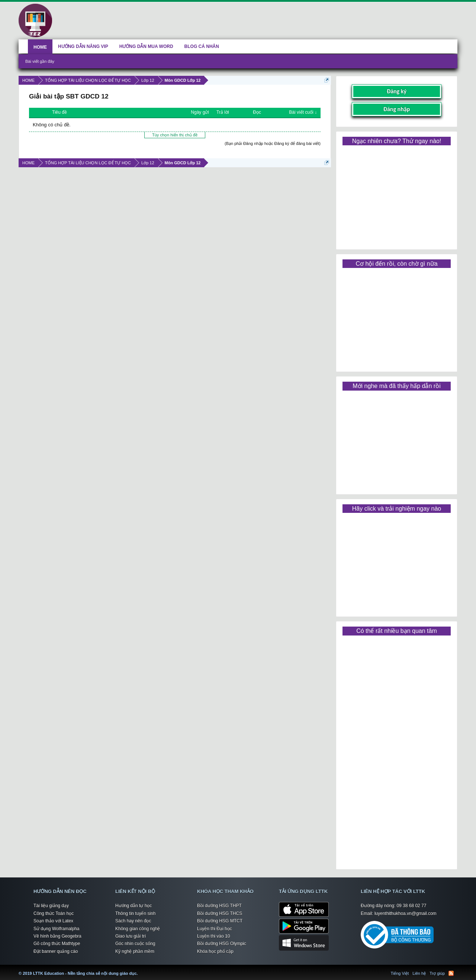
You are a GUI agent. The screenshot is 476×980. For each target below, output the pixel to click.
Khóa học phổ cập (215, 951)
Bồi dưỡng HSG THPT (219, 906)
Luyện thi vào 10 (213, 936)
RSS (451, 973)
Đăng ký (397, 91)
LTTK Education (139, 969)
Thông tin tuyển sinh (135, 913)
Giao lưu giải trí (131, 936)
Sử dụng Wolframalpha (57, 929)
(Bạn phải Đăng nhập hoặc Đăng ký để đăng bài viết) (273, 143)
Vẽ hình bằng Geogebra (57, 936)
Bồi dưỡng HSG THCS (220, 913)
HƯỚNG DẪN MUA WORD (146, 46)
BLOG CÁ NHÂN (202, 46)
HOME (40, 47)
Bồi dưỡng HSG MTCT (220, 921)
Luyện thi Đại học (215, 929)
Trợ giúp (437, 973)
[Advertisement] (396, 195)
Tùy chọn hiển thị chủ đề (175, 135)
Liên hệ (419, 973)
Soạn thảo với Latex (53, 921)
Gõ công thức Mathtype (57, 944)
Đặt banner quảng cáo (56, 951)
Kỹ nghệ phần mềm (135, 951)
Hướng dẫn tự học (134, 906)
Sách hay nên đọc (133, 921)
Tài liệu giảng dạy (51, 906)
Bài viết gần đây (40, 61)
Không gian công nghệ (138, 929)
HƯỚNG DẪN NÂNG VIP (83, 46)
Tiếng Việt (400, 973)
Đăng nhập (397, 109)
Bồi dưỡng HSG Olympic (222, 944)
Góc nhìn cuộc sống (135, 944)
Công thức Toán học (54, 913)
